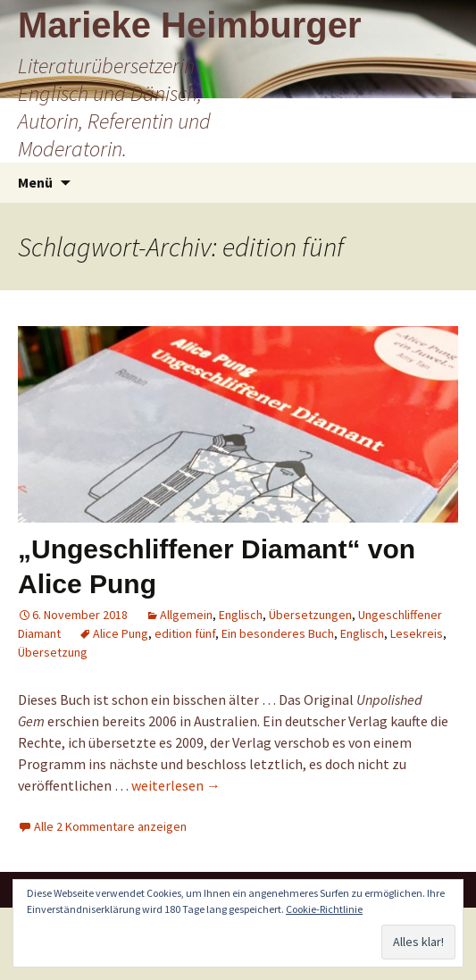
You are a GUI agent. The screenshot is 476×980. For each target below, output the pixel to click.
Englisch (241, 615)
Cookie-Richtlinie (324, 909)
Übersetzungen (310, 615)
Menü (35, 182)
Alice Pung (121, 633)
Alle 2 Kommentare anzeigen (110, 826)
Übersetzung (53, 652)
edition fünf (185, 633)
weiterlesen (176, 785)
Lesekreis (417, 633)
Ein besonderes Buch (278, 633)
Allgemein (186, 615)
